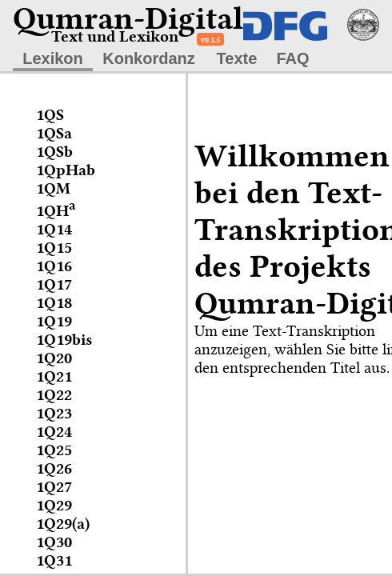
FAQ (292, 58)
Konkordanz (149, 58)
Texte (237, 58)
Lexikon (53, 58)
